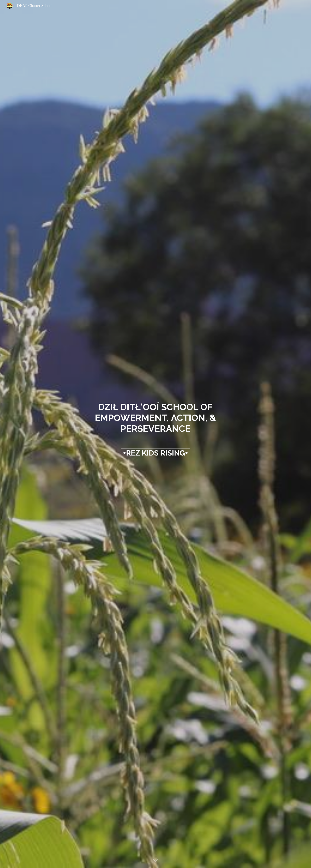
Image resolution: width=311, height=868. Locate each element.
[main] (156, 418)
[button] (155, 861)
